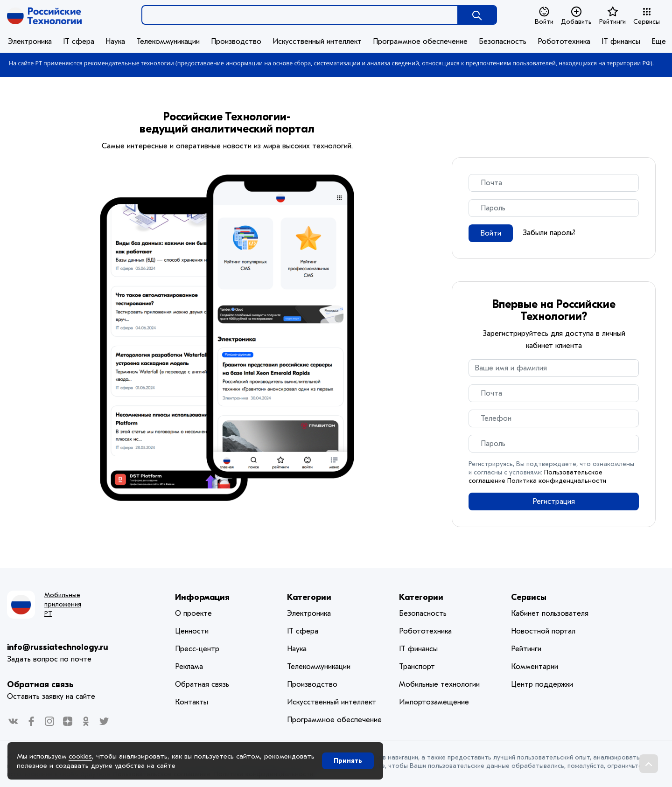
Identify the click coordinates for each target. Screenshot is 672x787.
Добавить (576, 16)
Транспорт (417, 667)
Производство (236, 42)
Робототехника (564, 42)
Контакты (192, 702)
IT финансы (621, 42)
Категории (309, 597)
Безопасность (503, 42)
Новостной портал (543, 631)
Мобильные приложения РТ (63, 604)
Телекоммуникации (168, 42)
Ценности (192, 631)
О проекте (193, 613)
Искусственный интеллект (317, 42)
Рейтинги (612, 16)
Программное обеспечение (420, 42)
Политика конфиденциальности (557, 481)
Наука (115, 42)
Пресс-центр (197, 649)
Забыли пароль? (549, 233)
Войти (544, 16)
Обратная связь (40, 685)
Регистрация (554, 501)
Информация (202, 597)
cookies (80, 756)
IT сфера (79, 42)
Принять (348, 761)
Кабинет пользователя (550, 613)
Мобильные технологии (439, 684)
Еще (659, 42)
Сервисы (647, 16)
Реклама (189, 667)
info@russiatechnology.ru (58, 647)
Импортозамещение (434, 702)
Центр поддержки (542, 684)
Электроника (30, 42)
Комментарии (535, 667)
